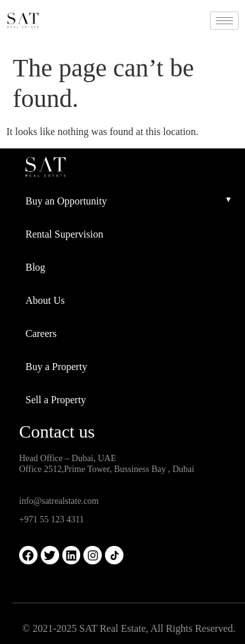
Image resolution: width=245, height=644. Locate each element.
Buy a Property (56, 367)
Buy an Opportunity (66, 201)
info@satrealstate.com (59, 501)
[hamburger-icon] (224, 21)
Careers (41, 333)
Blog (35, 267)
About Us (45, 300)
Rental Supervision (64, 234)
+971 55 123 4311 (52, 519)
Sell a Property (56, 400)
